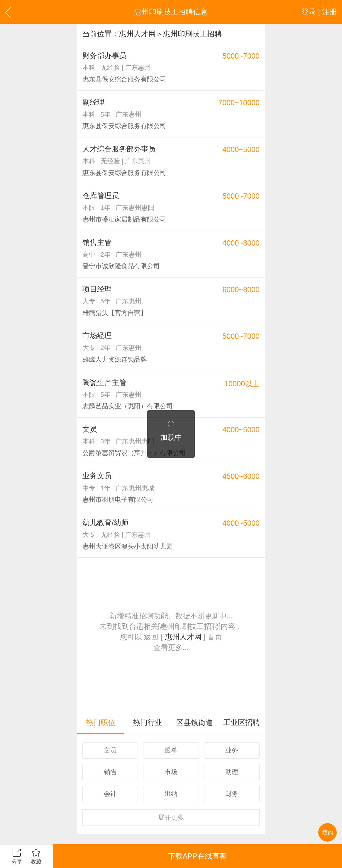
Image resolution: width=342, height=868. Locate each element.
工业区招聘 (242, 722)
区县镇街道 (195, 722)
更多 (171, 817)
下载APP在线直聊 (197, 856)
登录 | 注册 (319, 12)
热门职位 (101, 722)
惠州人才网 (137, 34)
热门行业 (148, 722)
